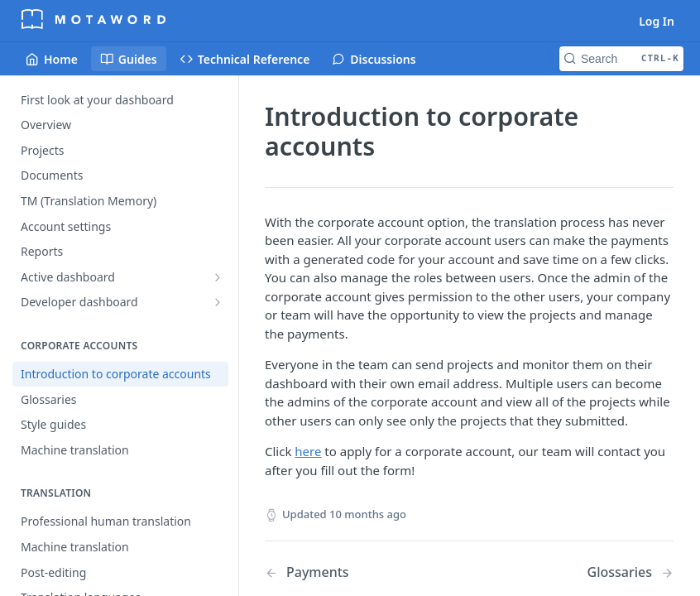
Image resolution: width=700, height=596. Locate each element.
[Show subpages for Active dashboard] (218, 277)
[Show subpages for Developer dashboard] (218, 302)
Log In (657, 21)
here (308, 451)
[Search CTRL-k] (621, 59)
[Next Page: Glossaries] (630, 572)
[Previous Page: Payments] (352, 572)
